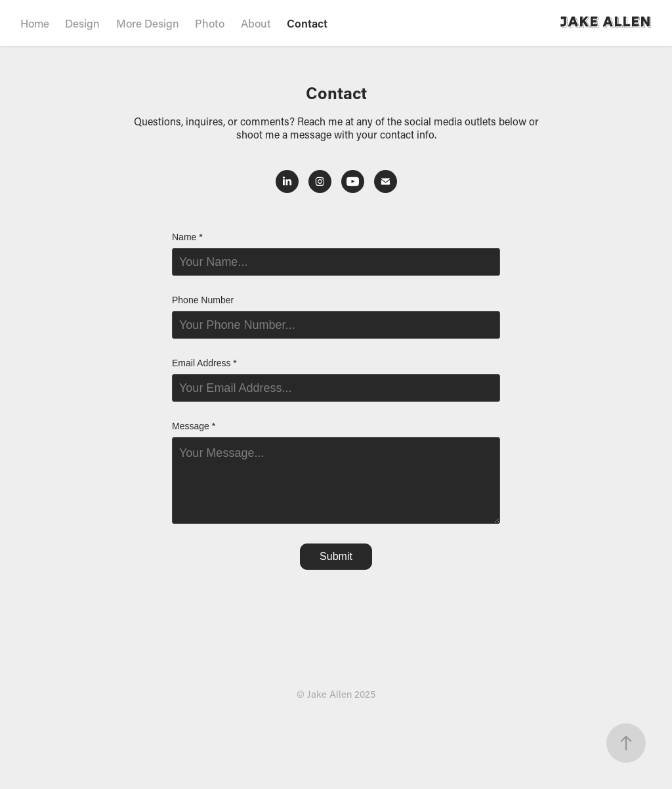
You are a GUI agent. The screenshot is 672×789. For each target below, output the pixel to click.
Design (82, 23)
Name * (187, 237)
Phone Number (203, 300)
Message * (194, 426)
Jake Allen (606, 23)
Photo (210, 23)
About (256, 23)
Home (35, 23)
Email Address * (204, 363)
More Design (148, 23)
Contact (307, 23)
